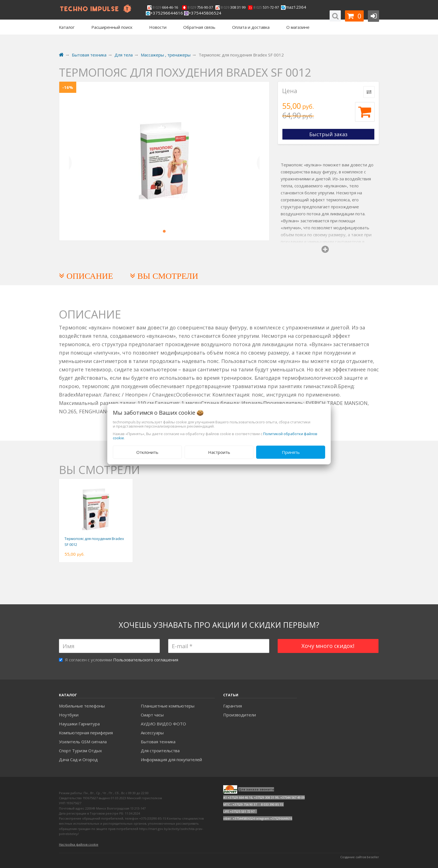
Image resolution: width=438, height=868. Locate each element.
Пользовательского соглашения (146, 660)
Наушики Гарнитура (79, 724)
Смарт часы (152, 715)
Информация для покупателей (171, 759)
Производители (240, 715)
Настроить (219, 452)
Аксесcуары (152, 733)
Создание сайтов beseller (360, 857)
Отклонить (147, 452)
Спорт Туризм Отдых (80, 751)
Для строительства (160, 751)
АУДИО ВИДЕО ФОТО (163, 724)
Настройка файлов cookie (79, 844)
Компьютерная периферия (86, 733)
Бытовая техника (158, 742)
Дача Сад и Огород (78, 759)
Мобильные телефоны (82, 706)
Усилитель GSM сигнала (83, 742)
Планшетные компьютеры (168, 706)
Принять (291, 452)
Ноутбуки (69, 715)
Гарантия (233, 706)
